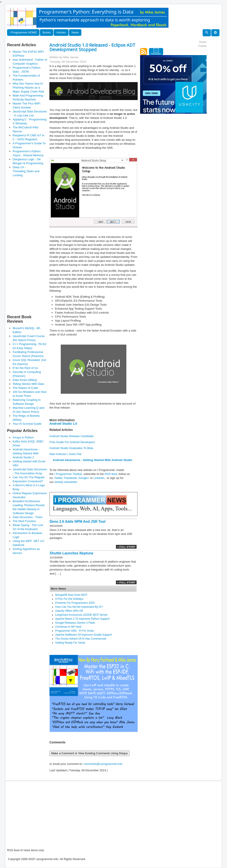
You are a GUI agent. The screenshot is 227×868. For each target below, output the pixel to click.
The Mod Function (24, 521)
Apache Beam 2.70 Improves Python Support (82, 619)
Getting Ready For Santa (70, 643)
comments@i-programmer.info (103, 764)
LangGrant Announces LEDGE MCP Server (81, 615)
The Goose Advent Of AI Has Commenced (81, 639)
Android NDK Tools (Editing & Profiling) (80, 297)
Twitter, (59, 478)
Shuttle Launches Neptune (71, 553)
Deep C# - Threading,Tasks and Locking (26, 171)
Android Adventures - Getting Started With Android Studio (93, 460)
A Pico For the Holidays (69, 599)
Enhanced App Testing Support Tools (78, 309)
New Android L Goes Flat (65, 454)
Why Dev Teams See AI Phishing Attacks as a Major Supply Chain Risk (28, 88)
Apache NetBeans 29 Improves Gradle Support (83, 635)
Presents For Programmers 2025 (75, 603)
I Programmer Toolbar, (69, 474)
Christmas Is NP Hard (68, 627)
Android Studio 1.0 (63, 424)
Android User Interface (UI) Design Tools (81, 305)
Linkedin (99, 478)
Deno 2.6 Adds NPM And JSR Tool (78, 522)
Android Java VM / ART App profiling (78, 325)
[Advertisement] (27, 246)
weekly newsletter (66, 482)
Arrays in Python (23, 437)
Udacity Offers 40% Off (69, 611)
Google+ (84, 478)
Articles (61, 32)
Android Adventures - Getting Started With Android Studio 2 (26, 453)
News (75, 32)
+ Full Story (126, 547)
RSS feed (111, 474)
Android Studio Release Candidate (71, 436)
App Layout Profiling (68, 321)
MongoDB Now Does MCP (71, 595)
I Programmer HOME (23, 32)
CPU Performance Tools (70, 317)
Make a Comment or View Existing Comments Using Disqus (89, 753)
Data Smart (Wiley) (25, 380)
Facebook (70, 478)
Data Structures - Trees (27, 517)
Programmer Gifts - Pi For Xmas (74, 631)
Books (47, 32)
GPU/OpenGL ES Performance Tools (79, 301)
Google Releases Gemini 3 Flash (75, 623)
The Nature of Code (25, 388)
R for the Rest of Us (25, 368)
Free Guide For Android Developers (72, 442)
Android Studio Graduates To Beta (71, 448)
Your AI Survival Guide (27, 424)
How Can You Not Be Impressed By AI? (79, 607)
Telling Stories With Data (28, 384)
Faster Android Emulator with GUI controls (82, 313)
